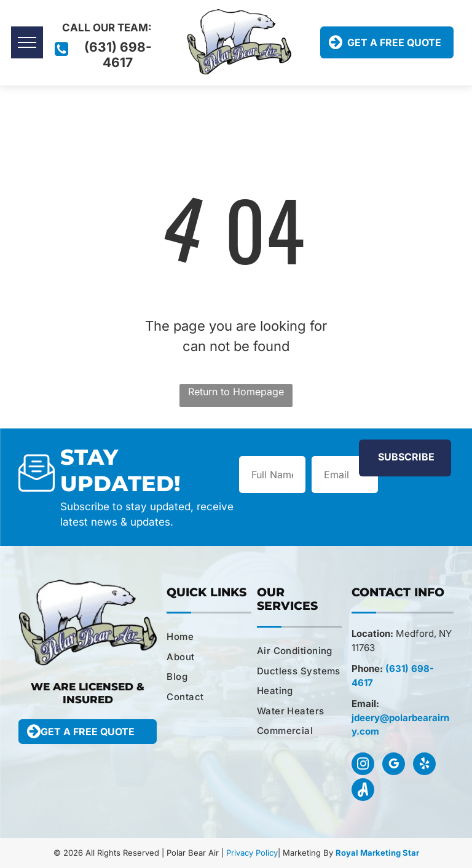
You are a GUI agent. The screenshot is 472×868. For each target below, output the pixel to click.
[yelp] (424, 765)
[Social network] (363, 791)
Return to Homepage (236, 392)
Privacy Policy (252, 853)
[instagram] (363, 765)
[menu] (27, 42)
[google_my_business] (394, 765)
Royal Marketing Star (377, 853)
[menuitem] (214, 637)
